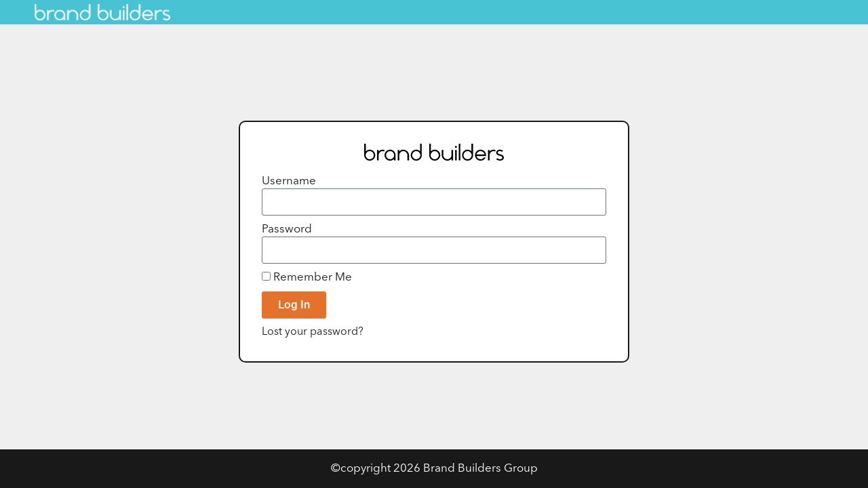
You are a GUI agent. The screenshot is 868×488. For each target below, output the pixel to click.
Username (289, 181)
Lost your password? (313, 332)
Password (287, 229)
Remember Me (307, 278)
